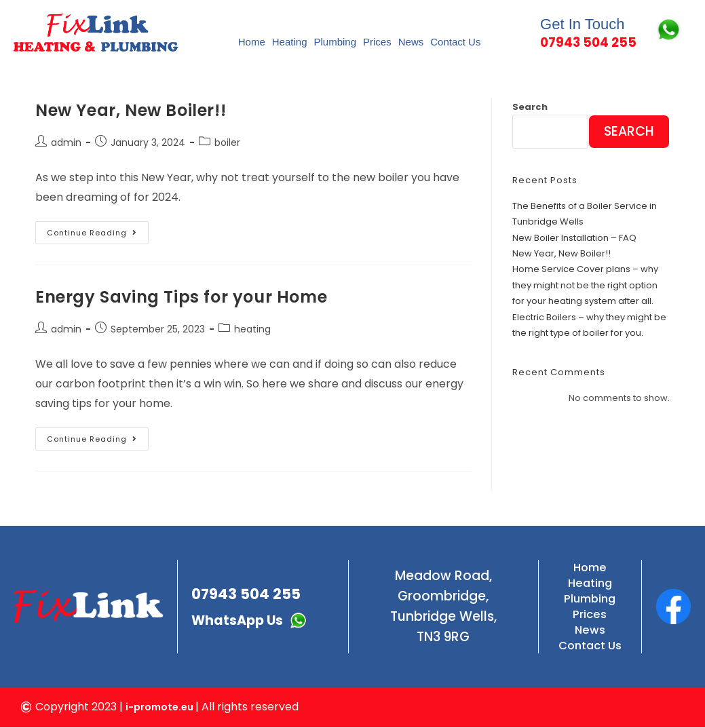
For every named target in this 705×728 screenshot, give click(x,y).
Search (530, 107)
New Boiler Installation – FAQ (574, 238)
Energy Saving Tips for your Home (181, 297)
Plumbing (335, 42)
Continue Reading (98, 230)
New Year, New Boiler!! (131, 110)
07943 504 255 (253, 591)
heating (252, 330)
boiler (227, 143)
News (411, 42)
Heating (290, 42)
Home (252, 42)
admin (66, 143)
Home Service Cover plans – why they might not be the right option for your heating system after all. (585, 286)
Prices (377, 42)
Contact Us (455, 42)
